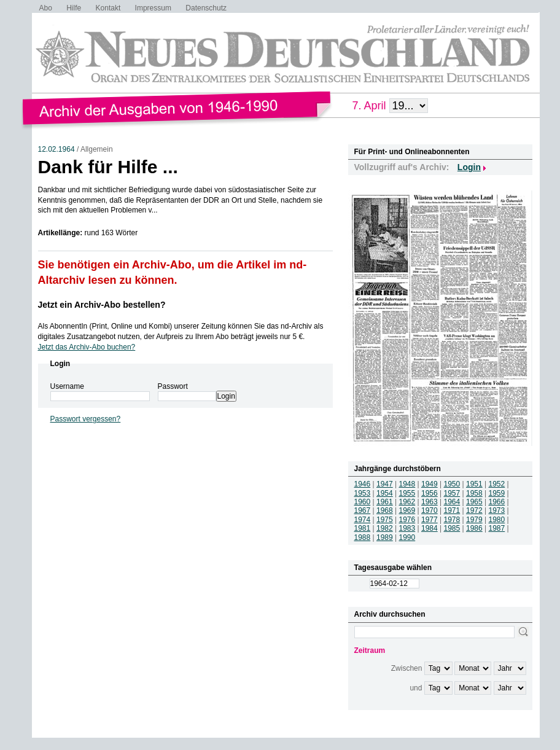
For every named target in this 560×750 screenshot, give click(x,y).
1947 (385, 484)
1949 (430, 484)
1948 (407, 484)
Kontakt (108, 8)
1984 (430, 528)
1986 (474, 528)
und (416, 688)
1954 (385, 493)
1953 (363, 493)
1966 (497, 502)
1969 (407, 510)
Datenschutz (206, 8)
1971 (452, 510)
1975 (385, 520)
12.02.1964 (56, 149)
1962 (407, 502)
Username (67, 386)
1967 (363, 510)
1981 (363, 528)
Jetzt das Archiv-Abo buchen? (87, 347)
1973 (497, 510)
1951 (474, 484)
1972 (474, 510)
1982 (385, 528)
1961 (385, 502)
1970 (430, 510)
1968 (385, 510)
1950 (452, 484)
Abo (46, 8)
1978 (452, 520)
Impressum (153, 8)
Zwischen (407, 668)
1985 (452, 528)
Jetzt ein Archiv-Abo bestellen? (102, 305)
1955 (407, 493)
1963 (430, 502)
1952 (497, 484)
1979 (474, 520)
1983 (407, 528)
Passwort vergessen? (86, 419)
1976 (407, 520)
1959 (497, 493)
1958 (474, 493)
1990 (407, 537)
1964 (452, 502)
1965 (474, 502)
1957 (452, 493)
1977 (430, 520)
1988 (363, 537)
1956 (430, 493)
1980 (497, 520)
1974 (363, 520)
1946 (363, 484)
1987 (497, 528)
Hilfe (74, 8)
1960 (363, 502)
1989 (385, 537)
